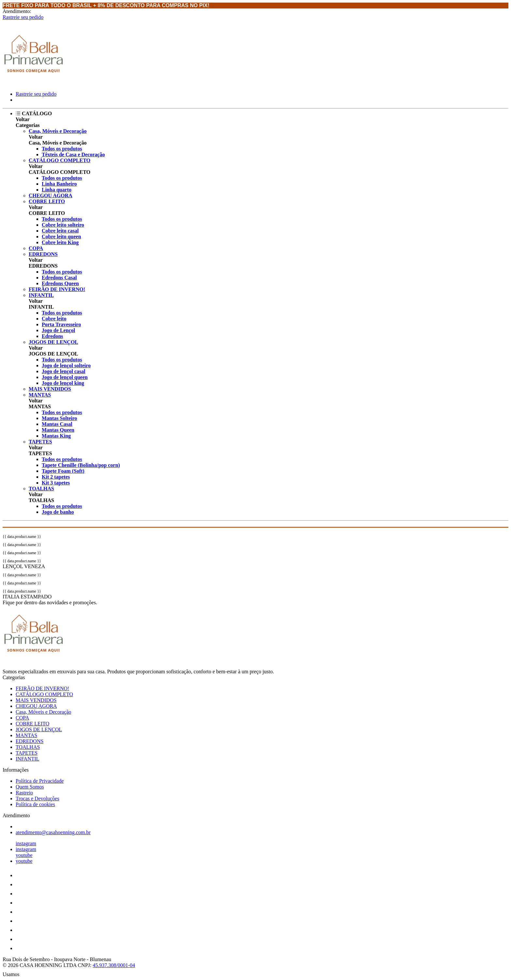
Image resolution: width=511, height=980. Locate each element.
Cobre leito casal (60, 231)
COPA (36, 248)
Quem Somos (30, 787)
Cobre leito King (60, 242)
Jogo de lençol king (63, 383)
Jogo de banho (58, 512)
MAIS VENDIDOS (50, 389)
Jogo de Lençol (58, 330)
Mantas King (56, 436)
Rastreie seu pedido (23, 17)
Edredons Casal (59, 278)
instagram (26, 843)
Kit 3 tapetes (56, 483)
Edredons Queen (60, 283)
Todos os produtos (62, 149)
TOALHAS (41, 489)
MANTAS (40, 395)
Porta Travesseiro (61, 324)
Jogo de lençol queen (65, 377)
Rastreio (24, 793)
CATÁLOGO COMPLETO (59, 160)
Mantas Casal (57, 424)
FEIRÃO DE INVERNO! (57, 289)
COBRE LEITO (47, 201)
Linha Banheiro (59, 184)
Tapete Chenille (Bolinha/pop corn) (81, 465)
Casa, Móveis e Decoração (58, 131)
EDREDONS (43, 254)
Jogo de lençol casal (64, 371)
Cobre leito (54, 319)
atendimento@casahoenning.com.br (53, 832)
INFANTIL (41, 295)
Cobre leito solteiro (63, 225)
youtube (24, 855)
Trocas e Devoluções (37, 798)
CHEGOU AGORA (51, 196)
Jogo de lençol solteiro (66, 365)
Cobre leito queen (61, 237)
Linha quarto (57, 190)
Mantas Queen (58, 430)
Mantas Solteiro (59, 418)
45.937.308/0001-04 (114, 965)
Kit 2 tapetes (56, 477)
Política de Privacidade (40, 781)
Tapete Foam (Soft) (63, 471)
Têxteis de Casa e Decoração (73, 154)
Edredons (52, 336)
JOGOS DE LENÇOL (53, 342)
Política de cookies (35, 804)
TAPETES (40, 442)
